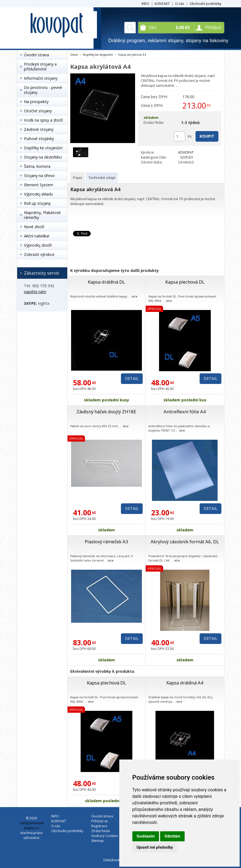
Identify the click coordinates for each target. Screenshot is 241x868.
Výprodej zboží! (38, 245)
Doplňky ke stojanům (43, 148)
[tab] (78, 178)
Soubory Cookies (104, 836)
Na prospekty (36, 102)
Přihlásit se (100, 821)
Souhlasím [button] (146, 836)
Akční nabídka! (37, 236)
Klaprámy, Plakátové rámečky (42, 215)
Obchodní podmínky (205, 4)
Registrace (99, 826)
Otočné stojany (38, 111)
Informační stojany (41, 78)
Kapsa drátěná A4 (185, 683)
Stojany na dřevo (39, 176)
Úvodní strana (36, 55)
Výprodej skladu (38, 194)
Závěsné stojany (39, 129)
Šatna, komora (37, 166)
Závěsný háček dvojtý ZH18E (106, 412)
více (135, 296)
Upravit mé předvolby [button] (155, 847)
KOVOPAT (186, 152)
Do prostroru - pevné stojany (43, 90)
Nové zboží (34, 227)
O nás (180, 4)
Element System (39, 185)
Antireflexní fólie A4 (185, 412)
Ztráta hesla (100, 831)
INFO (145, 4)
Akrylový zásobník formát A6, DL (185, 542)
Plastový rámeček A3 (106, 542)
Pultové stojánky (39, 139)
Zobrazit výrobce (39, 254)
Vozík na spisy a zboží (43, 120)
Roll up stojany (37, 203)
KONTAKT (162, 4)
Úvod (74, 55)
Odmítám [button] (172, 836)
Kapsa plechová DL (185, 282)
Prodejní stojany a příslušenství (40, 66)
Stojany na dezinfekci (43, 157)
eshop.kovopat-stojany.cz (32, 825)
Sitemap (97, 841)
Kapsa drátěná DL (106, 282)
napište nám (35, 292)
